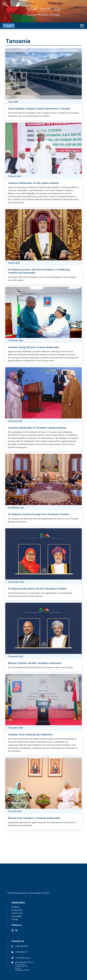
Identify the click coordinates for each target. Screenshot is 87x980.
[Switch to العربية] (9, 26)
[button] (82, 26)
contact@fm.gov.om (23, 958)
